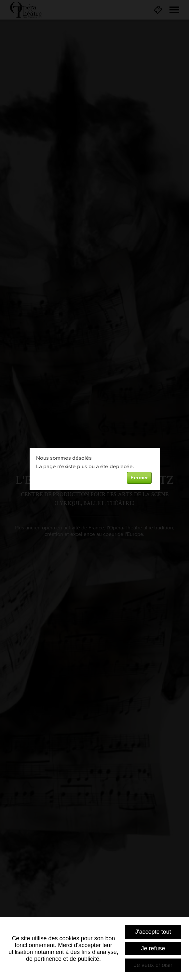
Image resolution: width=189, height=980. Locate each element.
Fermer (139, 478)
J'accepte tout (153, 932)
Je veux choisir (153, 965)
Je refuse (153, 948)
